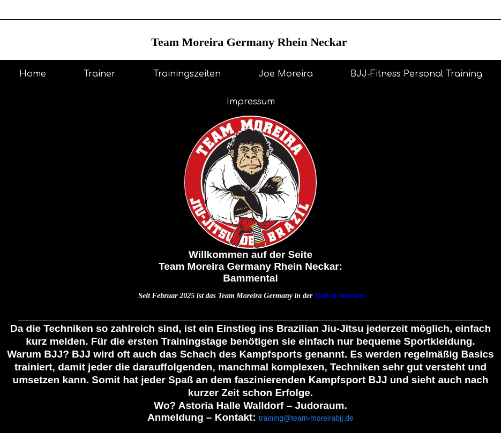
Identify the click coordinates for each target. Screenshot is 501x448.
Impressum (251, 102)
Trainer (100, 74)
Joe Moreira (286, 74)
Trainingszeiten (187, 74)
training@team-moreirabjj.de (306, 418)
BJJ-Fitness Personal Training (416, 74)
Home (33, 74)
